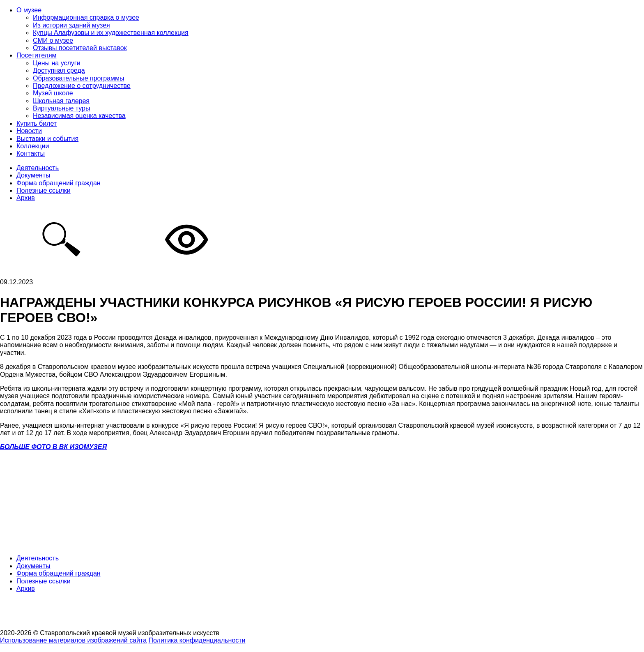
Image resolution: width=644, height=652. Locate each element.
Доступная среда (59, 70)
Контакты (31, 153)
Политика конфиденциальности (197, 640)
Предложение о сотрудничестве (82, 86)
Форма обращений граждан (59, 183)
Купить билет (37, 123)
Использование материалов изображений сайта (73, 640)
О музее (29, 10)
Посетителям (37, 55)
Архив (26, 198)
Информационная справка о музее (86, 17)
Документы (33, 175)
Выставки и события (47, 139)
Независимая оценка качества (79, 116)
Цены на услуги (57, 63)
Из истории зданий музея (71, 25)
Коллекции (33, 146)
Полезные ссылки (44, 190)
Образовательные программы (79, 78)
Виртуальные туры (61, 108)
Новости (29, 131)
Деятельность (38, 168)
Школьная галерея (61, 101)
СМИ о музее (53, 40)
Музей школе (53, 93)
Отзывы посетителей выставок (80, 48)
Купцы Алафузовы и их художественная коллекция (111, 33)
